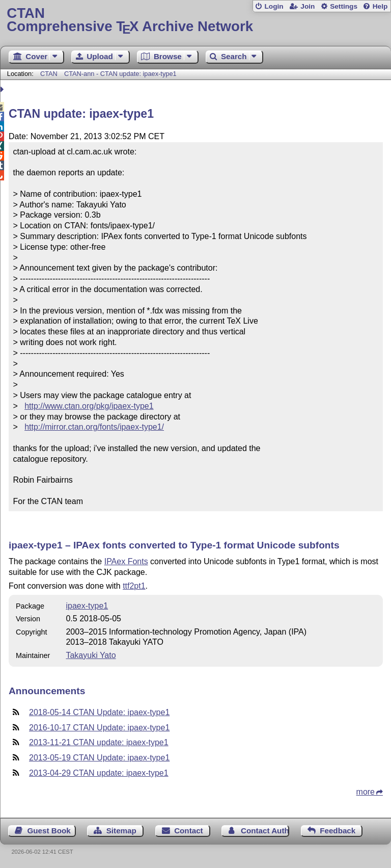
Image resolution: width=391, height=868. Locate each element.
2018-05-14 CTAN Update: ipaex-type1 (99, 712)
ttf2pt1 (134, 586)
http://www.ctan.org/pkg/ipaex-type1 (89, 406)
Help (380, 6)
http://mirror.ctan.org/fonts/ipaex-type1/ (94, 427)
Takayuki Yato (91, 655)
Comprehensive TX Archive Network (195, 20)
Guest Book (49, 831)
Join (308, 6)
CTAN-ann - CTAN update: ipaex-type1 (120, 74)
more (366, 792)
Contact (189, 831)
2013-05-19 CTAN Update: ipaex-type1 (99, 758)
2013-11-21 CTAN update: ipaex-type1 (99, 742)
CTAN (49, 74)
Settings (344, 6)
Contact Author (265, 831)
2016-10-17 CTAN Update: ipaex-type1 (99, 728)
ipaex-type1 (87, 606)
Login (274, 6)
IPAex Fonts (126, 561)
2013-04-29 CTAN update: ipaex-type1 (99, 773)
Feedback (338, 831)
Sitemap (121, 831)
